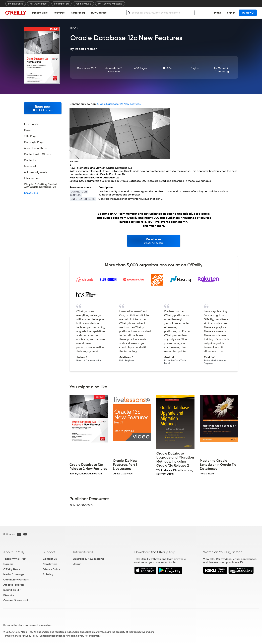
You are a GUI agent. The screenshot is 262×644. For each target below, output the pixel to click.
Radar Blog (78, 13)
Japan (77, 564)
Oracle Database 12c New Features (119, 104)
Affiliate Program (14, 585)
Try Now (248, 13)
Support (49, 552)
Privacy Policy (51, 569)
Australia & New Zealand (88, 559)
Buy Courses (99, 13)
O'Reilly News (12, 569)
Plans (217, 13)
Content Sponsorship (16, 600)
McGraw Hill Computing (222, 70)
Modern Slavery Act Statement (84, 636)
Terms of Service (12, 636)
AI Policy (48, 574)
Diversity (9, 595)
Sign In (231, 13)
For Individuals (83, 4)
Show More (31, 193)
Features (59, 13)
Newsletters (50, 564)
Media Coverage (14, 574)
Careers (8, 564)
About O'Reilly (14, 552)
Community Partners (16, 580)
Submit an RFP (12, 590)
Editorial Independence (53, 636)
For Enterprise (16, 4)
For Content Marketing (110, 4)
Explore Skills (40, 13)
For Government (39, 4)
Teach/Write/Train (15, 559)
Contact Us (50, 559)
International (83, 552)
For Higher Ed (61, 4)
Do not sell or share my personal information (27, 625)
